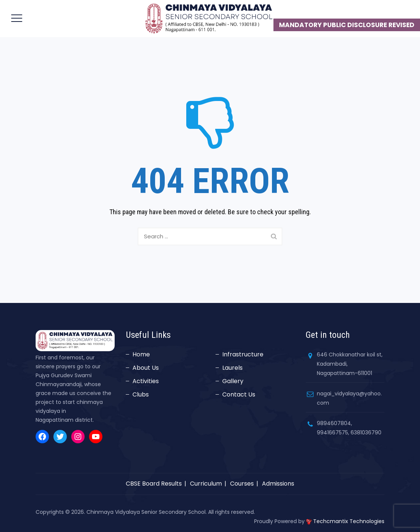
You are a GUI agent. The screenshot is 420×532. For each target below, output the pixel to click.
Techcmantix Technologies (349, 521)
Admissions (278, 484)
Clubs (141, 394)
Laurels (232, 368)
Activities (146, 381)
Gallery (233, 381)
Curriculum (206, 484)
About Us (146, 368)
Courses (242, 484)
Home (141, 354)
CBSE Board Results (154, 484)
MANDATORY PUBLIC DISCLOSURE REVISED (347, 25)
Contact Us (239, 394)
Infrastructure (243, 354)
